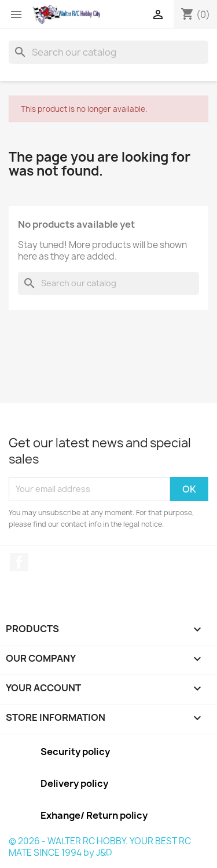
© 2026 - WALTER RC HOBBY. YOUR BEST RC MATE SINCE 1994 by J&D (100, 847)
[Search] (108, 52)
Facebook (19, 562)
